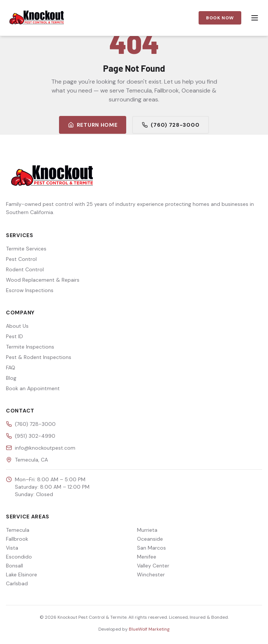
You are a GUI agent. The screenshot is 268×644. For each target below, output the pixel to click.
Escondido (19, 557)
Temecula (18, 530)
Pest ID (14, 336)
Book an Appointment (33, 388)
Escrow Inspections (30, 290)
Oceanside (150, 539)
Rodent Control (25, 269)
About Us (17, 326)
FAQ (11, 368)
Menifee (147, 557)
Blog (11, 378)
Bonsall (14, 566)
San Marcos (151, 548)
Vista (12, 548)
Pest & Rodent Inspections (39, 357)
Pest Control (21, 259)
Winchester (151, 575)
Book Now (220, 18)
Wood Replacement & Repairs (43, 280)
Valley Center (153, 566)
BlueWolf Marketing (149, 629)
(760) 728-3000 (171, 125)
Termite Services (26, 249)
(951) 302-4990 (35, 436)
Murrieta (147, 530)
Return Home (93, 125)
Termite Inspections (30, 347)
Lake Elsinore (22, 575)
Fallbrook (17, 539)
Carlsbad (17, 583)
